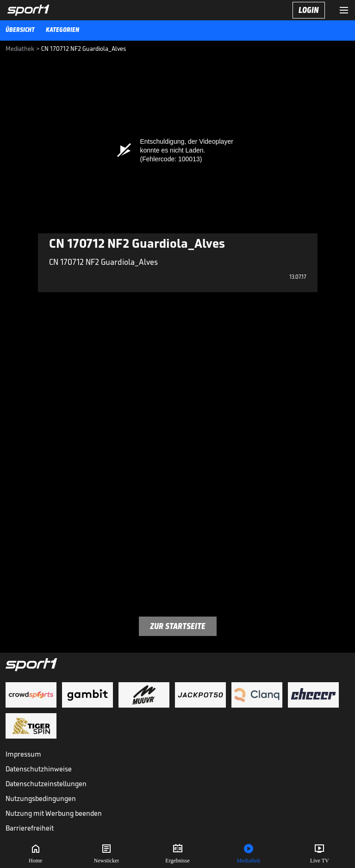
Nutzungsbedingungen (41, 798)
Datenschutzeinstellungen (46, 784)
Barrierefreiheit (30, 828)
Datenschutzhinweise (39, 769)
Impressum (23, 754)
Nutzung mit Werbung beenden (54, 813)
